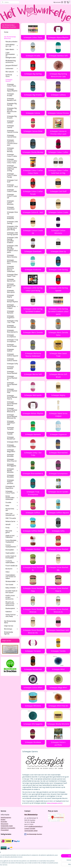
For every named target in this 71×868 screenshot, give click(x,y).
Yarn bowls (12, 585)
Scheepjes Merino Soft (33, 374)
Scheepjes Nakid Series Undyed (58, 415)
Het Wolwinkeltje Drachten (33, 834)
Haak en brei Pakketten (12, 536)
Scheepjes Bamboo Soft (58, 56)
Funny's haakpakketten (12, 546)
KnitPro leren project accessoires (12, 597)
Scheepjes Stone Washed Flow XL (58, 590)
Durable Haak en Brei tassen (11, 592)
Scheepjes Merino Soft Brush (58, 376)
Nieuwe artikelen (11, 42)
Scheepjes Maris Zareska (33, 332)
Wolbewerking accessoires (11, 61)
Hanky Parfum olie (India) (12, 615)
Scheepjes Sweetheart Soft (58, 630)
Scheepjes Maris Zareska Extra (58, 334)
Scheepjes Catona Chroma (58, 113)
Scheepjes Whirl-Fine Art (58, 706)
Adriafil (12, 524)
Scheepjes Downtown (33, 251)
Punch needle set (11, 566)
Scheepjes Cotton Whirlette (58, 232)
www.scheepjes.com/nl (55, 803)
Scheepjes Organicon (58, 434)
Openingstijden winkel (31, 831)
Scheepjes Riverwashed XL (33, 473)
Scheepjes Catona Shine (33, 131)
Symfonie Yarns (12, 76)
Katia (12, 506)
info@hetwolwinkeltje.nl (35, 826)
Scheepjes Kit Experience (10, 487)
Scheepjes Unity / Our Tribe (33, 454)
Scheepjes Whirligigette (33, 724)
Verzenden (4, 822)
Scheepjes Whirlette (33, 706)
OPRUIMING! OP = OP (12, 45)
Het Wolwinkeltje (31, 815)
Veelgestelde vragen (7, 826)
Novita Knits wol (12, 510)
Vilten (12, 572)
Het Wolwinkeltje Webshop (11, 38)
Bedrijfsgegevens (6, 817)
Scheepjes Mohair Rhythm (33, 413)
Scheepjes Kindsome (33, 270)
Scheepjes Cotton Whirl (33, 688)
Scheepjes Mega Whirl (58, 688)
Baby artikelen (12, 588)
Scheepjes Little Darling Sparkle (58, 289)
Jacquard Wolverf (11, 65)
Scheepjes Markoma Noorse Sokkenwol (33, 355)
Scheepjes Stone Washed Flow (33, 590)
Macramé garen (12, 532)
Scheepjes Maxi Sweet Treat (58, 355)
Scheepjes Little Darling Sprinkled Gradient (33, 310)
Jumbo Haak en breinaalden (11, 557)
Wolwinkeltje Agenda (9, 633)
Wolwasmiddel (12, 581)
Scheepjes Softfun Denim (33, 531)
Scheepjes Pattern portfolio (58, 744)
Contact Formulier (30, 828)
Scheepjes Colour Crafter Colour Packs (33, 172)
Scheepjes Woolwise (33, 742)
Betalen (3, 819)
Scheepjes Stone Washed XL (33, 569)
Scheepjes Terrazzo (33, 651)
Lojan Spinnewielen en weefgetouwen (12, 55)
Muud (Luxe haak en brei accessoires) (12, 604)
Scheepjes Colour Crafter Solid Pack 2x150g (58, 172)
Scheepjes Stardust (33, 549)
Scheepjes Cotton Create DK (33, 232)
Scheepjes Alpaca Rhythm (58, 37)
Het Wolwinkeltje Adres (10, 622)
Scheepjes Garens (12, 80)
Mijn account (58, 2)
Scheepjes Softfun (33, 513)
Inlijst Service (9, 626)
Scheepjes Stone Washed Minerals (33, 610)
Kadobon (12, 612)
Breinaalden (12, 550)
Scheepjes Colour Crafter (58, 152)
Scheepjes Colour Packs (33, 37)
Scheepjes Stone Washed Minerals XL (58, 610)
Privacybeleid (5, 830)
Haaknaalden (12, 553)
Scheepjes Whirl (58, 669)
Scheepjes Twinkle (58, 651)
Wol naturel (12, 72)
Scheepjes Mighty (58, 395)
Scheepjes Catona (33, 113)
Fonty (12, 528)
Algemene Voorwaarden (8, 828)
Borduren (12, 569)
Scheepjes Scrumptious (58, 473)
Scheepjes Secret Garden (58, 492)
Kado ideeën (12, 49)
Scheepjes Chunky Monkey (33, 152)
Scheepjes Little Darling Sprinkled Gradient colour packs (58, 311)
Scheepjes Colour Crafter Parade (33, 193)
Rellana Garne (12, 521)
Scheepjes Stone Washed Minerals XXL (33, 631)
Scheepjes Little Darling (58, 270)
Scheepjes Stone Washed (58, 549)
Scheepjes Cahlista (58, 95)
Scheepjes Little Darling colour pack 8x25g (33, 289)
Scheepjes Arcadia (33, 56)
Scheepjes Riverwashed (58, 452)
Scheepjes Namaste (33, 434)
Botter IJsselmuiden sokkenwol (12, 498)
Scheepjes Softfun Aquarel (58, 513)
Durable (12, 502)
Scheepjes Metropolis (33, 395)
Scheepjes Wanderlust (33, 669)
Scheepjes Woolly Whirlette (58, 724)
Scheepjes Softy (58, 531)
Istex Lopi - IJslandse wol (12, 514)
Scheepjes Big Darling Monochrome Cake (58, 75)
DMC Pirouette (11, 518)
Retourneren (4, 824)
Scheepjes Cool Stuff (58, 191)
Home (6, 32)
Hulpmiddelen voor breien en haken (11, 577)
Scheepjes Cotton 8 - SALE (33, 212)
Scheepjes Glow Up (58, 251)
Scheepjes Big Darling (33, 74)
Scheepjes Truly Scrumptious (33, 493)
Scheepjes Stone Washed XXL (58, 569)
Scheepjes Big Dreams (33, 95)
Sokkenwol (12, 68)
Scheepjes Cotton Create (58, 212)
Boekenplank (12, 608)
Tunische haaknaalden (12, 562)
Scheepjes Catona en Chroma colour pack (58, 133)
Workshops (11, 629)
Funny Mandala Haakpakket (12, 541)
